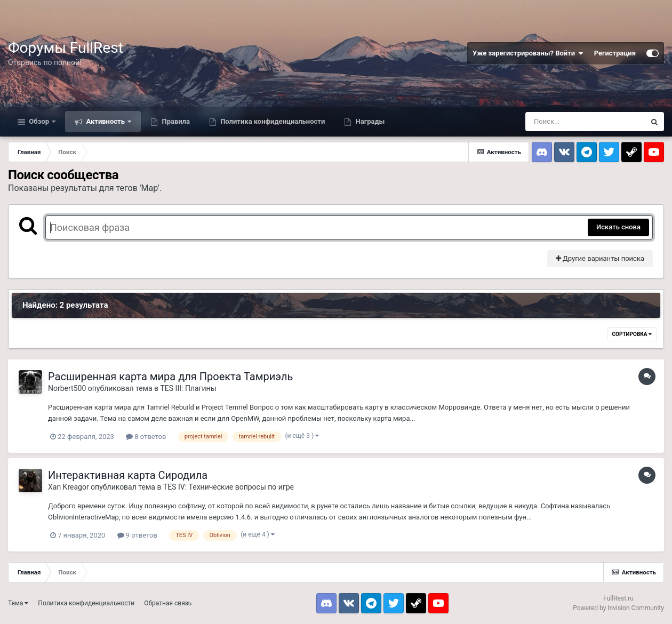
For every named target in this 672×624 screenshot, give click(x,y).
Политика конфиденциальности (272, 121)
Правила (175, 121)
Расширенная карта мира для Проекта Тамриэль (170, 377)
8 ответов (146, 437)
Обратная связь (168, 603)
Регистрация (615, 53)
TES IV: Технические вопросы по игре (229, 487)
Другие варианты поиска (600, 258)
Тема (18, 603)
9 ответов (137, 535)
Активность (105, 121)
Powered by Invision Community (618, 608)
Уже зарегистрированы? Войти (528, 53)
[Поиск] (585, 122)
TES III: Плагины (189, 388)
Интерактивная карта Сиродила (128, 475)
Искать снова (618, 227)
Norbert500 (67, 388)
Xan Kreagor (69, 487)
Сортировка (632, 334)
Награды (369, 121)
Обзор (39, 121)
